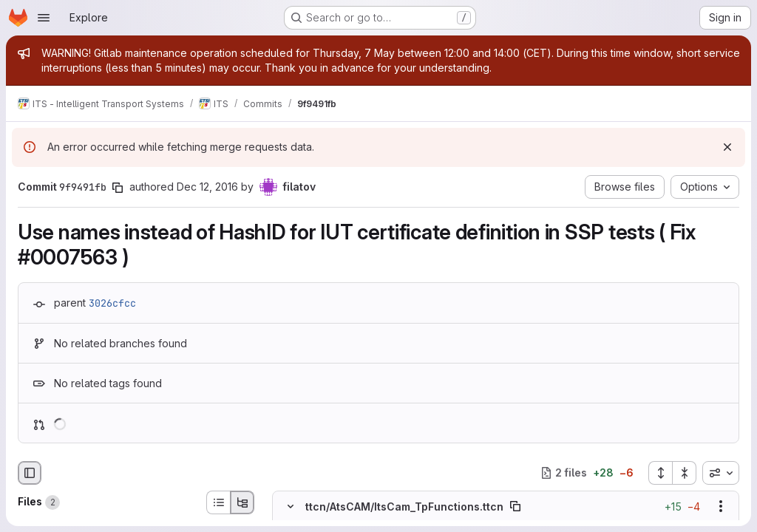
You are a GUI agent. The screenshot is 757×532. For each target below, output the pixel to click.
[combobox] (721, 473)
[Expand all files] (660, 473)
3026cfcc (112, 303)
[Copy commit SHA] (118, 188)
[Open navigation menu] (44, 18)
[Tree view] (242, 502)
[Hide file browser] (30, 473)
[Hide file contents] (291, 506)
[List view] (218, 502)
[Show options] (721, 506)
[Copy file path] (515, 506)
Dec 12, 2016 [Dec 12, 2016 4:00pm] (207, 187)
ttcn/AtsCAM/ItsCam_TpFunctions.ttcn (404, 507)
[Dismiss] (727, 147)
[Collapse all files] (685, 473)
